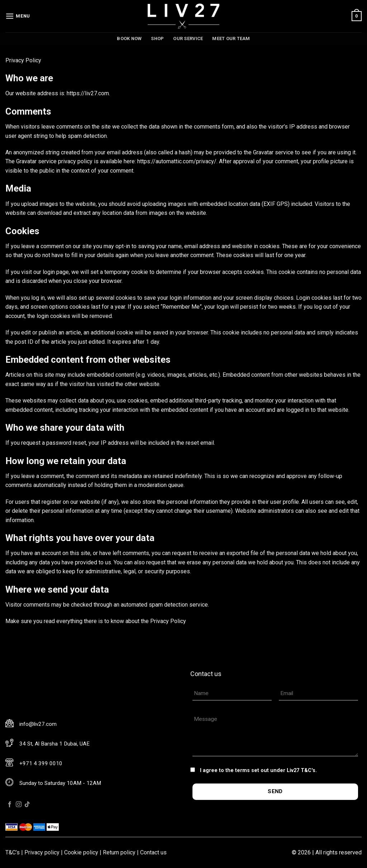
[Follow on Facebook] (10, 805)
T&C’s (13, 852)
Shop (157, 38)
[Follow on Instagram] (19, 805)
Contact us (153, 852)
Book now (129, 38)
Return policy (119, 852)
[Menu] (18, 16)
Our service (188, 38)
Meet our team (231, 38)
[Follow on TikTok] (27, 805)
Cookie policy (81, 852)
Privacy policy (42, 852)
